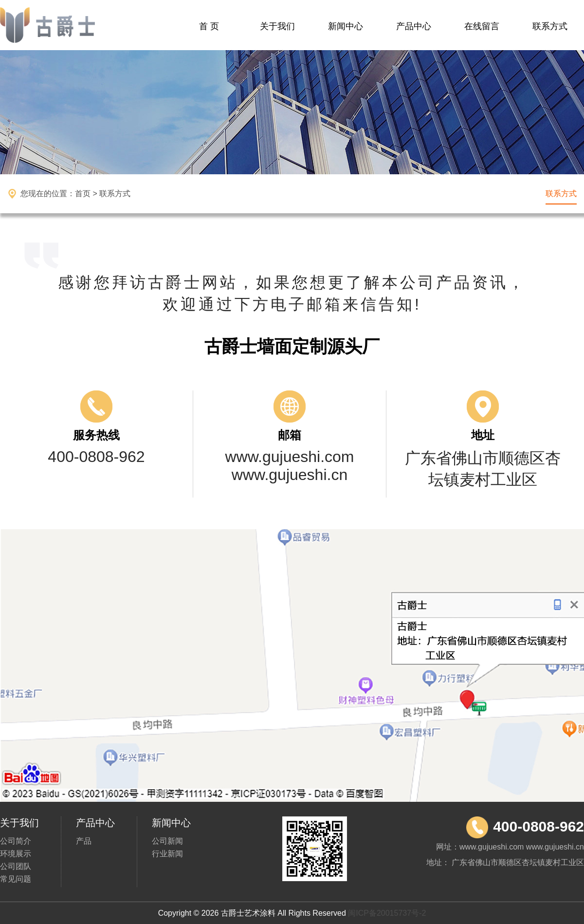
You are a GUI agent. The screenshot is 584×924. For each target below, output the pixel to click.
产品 (84, 841)
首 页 (209, 26)
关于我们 (277, 26)
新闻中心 (346, 26)
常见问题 (16, 879)
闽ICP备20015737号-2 (387, 913)
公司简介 (16, 841)
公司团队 (16, 866)
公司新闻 (167, 841)
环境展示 (16, 854)
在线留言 (482, 26)
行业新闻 (167, 854)
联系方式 (550, 26)
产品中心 (414, 26)
